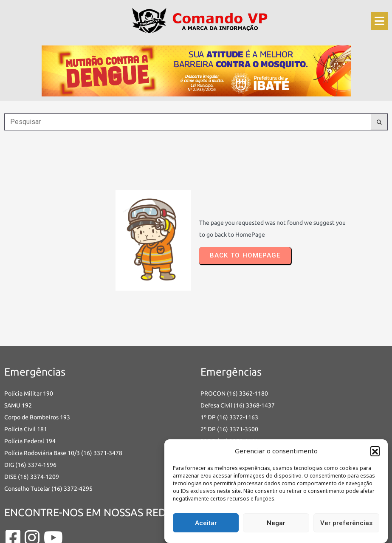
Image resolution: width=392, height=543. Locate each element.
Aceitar (206, 523)
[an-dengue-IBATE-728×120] (196, 68)
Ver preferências (346, 523)
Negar (276, 523)
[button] (375, 451)
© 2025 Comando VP (37, 531)
